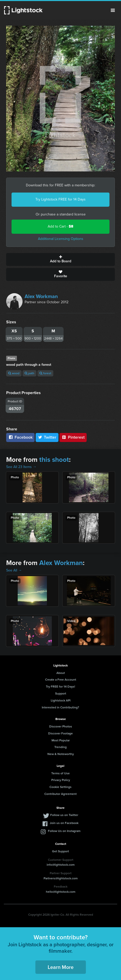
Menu (113, 10)
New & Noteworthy (61, 754)
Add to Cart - (60, 226)
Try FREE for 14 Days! (60, 687)
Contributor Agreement (60, 794)
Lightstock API (61, 700)
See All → (14, 570)
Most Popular (61, 740)
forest (45, 373)
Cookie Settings (60, 787)
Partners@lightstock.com (61, 878)
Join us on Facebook (64, 823)
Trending (60, 747)
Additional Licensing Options (61, 239)
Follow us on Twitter (64, 815)
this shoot (54, 459)
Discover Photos (61, 726)
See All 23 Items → (21, 467)
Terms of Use (60, 773)
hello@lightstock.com (61, 892)
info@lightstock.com (61, 865)
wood (14, 373)
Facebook (20, 437)
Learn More (61, 967)
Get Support (60, 851)
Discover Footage (60, 733)
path (29, 373)
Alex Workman (41, 296)
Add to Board (60, 259)
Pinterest (73, 437)
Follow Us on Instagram (64, 831)
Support (61, 693)
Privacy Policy (61, 780)
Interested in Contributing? (60, 707)
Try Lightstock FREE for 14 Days (60, 199)
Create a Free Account (61, 680)
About (61, 673)
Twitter (47, 437)
